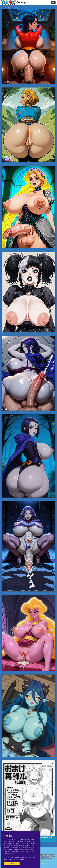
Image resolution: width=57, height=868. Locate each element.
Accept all (12, 863)
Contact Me (40, 863)
